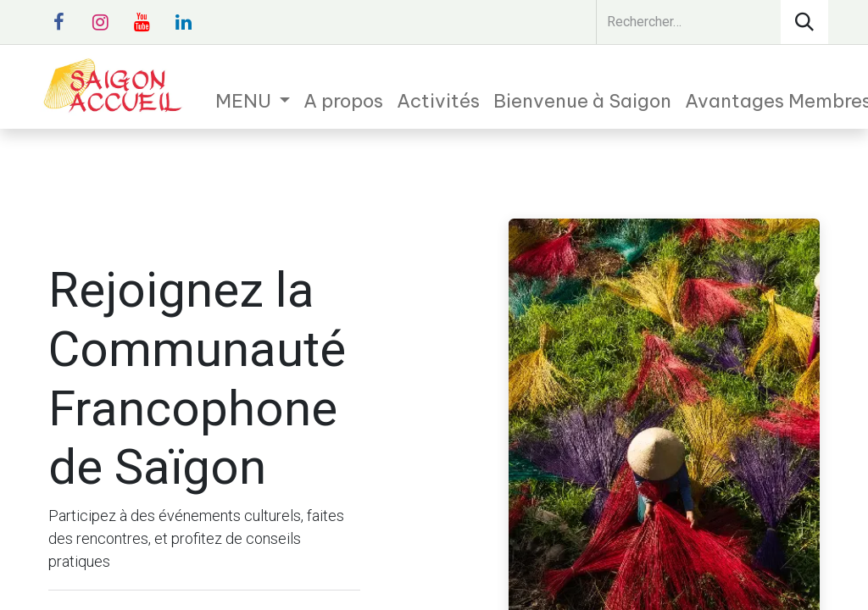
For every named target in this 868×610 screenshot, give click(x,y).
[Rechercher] (804, 22)
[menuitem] (253, 101)
